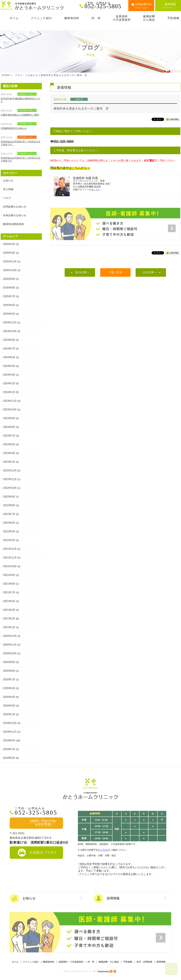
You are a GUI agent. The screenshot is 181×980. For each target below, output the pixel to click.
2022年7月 (9, 514)
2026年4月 (9, 244)
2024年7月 (9, 349)
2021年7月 (9, 592)
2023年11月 (10, 401)
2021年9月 (9, 575)
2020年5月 (9, 688)
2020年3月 (9, 706)
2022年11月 (10, 479)
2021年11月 (10, 558)
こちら (97, 189)
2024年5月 (9, 357)
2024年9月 (9, 340)
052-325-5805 (104, 5)
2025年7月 (9, 296)
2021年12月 (10, 549)
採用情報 (161, 962)
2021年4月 (9, 610)
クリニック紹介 (31, 962)
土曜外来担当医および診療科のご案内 (20, 115)
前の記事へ (82, 272)
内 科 (91, 962)
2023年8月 (9, 427)
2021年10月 (10, 566)
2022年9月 (9, 497)
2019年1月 (9, 749)
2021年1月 (9, 627)
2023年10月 (10, 410)
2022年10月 (10, 488)
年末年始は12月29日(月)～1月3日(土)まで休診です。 (21, 143)
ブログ (7, 198)
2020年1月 (9, 714)
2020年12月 (10, 636)
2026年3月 (9, 253)
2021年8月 (9, 584)
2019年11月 (10, 732)
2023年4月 (9, 453)
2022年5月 (9, 523)
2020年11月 (10, 645)
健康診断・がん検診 (109, 962)
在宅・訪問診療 (144, 962)
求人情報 (8, 189)
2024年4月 (9, 366)
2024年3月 (9, 375)
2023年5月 (9, 444)
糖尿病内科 (49, 962)
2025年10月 (10, 270)
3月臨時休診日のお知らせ (14, 128)
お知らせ (8, 181)
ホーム (15, 962)
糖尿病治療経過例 (13, 224)
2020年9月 (9, 662)
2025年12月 (10, 261)
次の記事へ (150, 272)
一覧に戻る (115, 272)
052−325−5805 (64, 141)
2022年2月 (9, 540)
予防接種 (128, 962)
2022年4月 (9, 531)
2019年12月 (10, 723)
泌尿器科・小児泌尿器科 (71, 962)
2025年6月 (9, 305)
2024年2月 (9, 383)
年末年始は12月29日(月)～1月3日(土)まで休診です (21, 159)
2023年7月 (9, 436)
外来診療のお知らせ (15, 215)
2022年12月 (10, 470)
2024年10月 (10, 331)
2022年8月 (9, 505)
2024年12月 (10, 322)
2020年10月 (10, 653)
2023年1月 (9, 462)
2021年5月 (9, 601)
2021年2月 (9, 619)
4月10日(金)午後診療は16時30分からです (21, 100)
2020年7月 (9, 679)
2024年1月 (9, 392)
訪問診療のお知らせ (15, 207)
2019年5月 (9, 740)
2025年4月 (9, 314)
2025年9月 (9, 279)
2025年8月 (9, 288)
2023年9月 (9, 418)
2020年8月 (9, 671)
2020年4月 (9, 697)
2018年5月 (9, 758)
